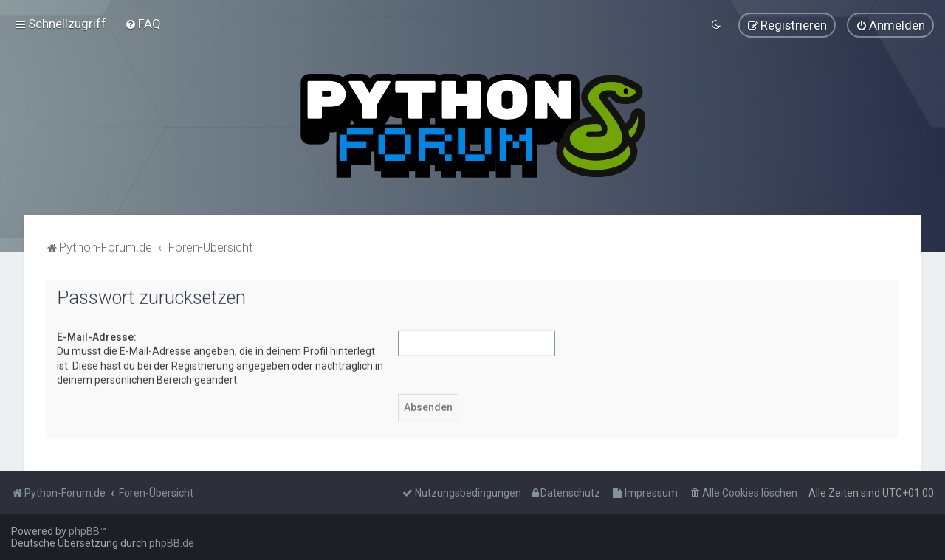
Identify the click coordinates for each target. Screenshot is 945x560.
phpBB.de (172, 543)
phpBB (84, 531)
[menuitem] (143, 24)
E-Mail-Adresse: (97, 336)
